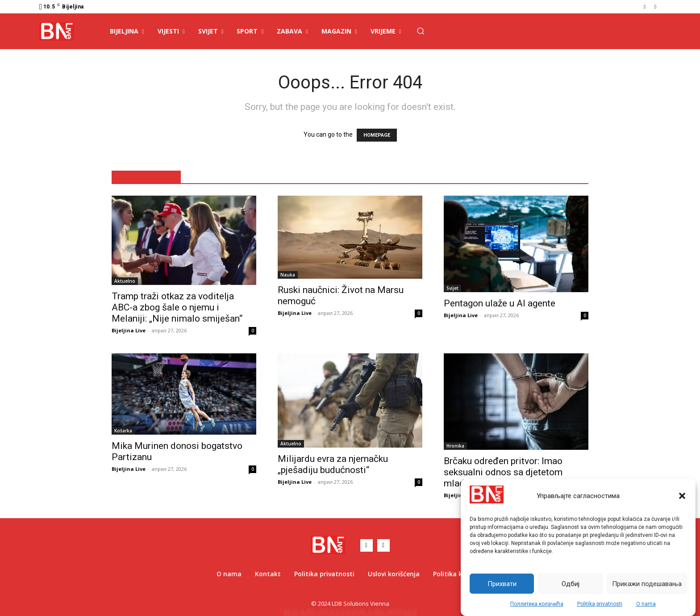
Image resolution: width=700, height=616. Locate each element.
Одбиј (571, 584)
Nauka (288, 275)
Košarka (123, 431)
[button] (682, 496)
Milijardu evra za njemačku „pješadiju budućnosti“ (333, 464)
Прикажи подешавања (647, 584)
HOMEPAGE (377, 135)
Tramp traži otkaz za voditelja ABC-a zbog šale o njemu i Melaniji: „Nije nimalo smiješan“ (177, 307)
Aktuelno (125, 281)
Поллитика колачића (537, 604)
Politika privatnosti (600, 604)
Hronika (455, 446)
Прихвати (502, 584)
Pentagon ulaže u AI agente (500, 303)
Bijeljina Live (129, 330)
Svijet (452, 288)
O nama (646, 604)
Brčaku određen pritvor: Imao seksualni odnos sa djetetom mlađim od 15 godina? (503, 472)
